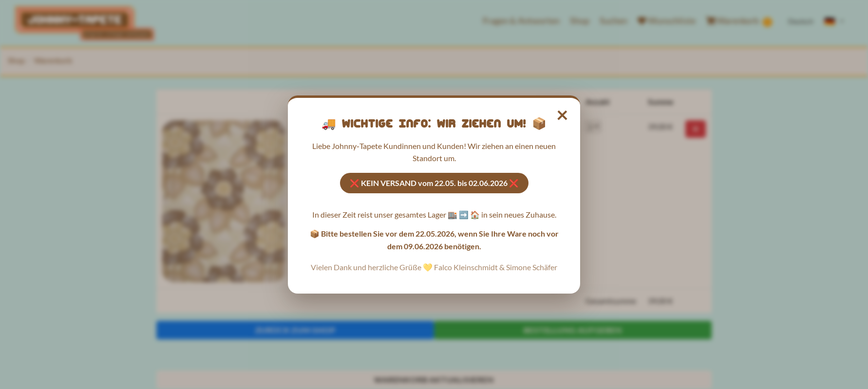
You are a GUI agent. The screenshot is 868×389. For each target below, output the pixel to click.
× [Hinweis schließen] (563, 114)
